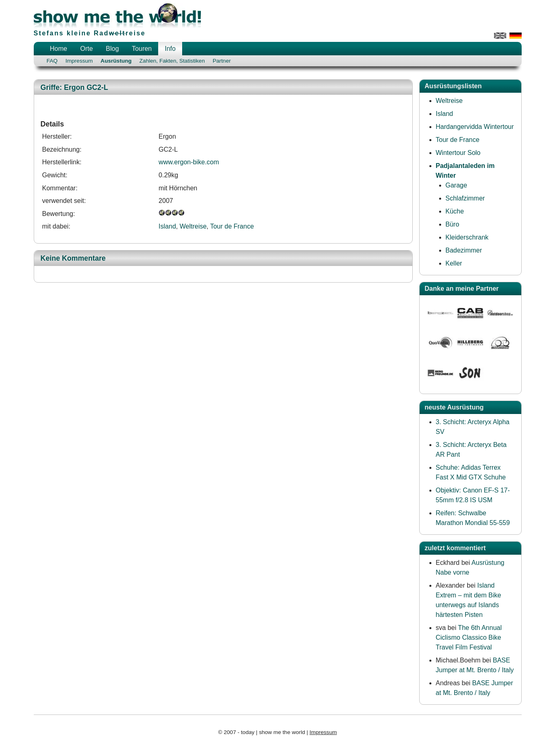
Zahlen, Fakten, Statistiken (172, 61)
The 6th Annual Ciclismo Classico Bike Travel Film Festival (469, 637)
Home (59, 49)
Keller (454, 263)
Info (170, 49)
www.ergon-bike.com (189, 162)
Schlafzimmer (465, 198)
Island (167, 226)
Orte (86, 49)
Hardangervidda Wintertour (475, 127)
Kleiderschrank (467, 237)
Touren (142, 49)
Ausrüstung (116, 61)
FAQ (52, 61)
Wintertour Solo (458, 153)
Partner (222, 61)
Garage (456, 185)
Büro (453, 224)
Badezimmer (464, 250)
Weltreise (193, 226)
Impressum (79, 61)
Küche (455, 211)
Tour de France (232, 226)
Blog (112, 49)
